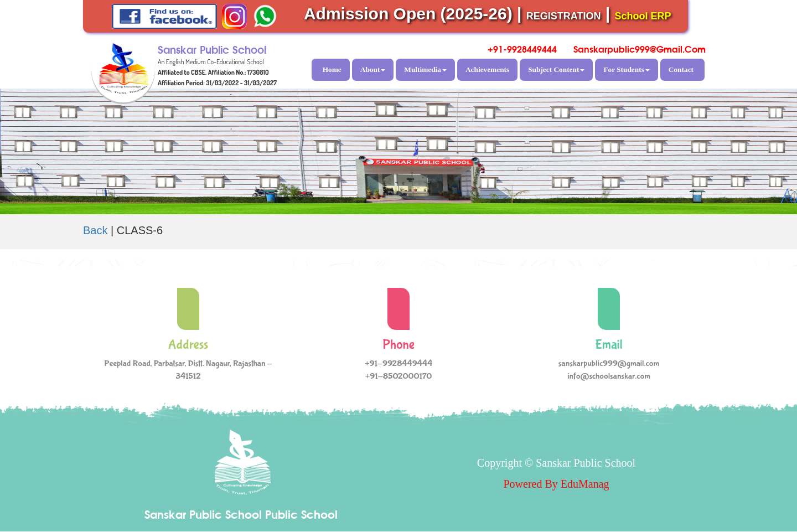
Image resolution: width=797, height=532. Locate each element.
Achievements (487, 69)
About (373, 69)
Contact (681, 69)
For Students (626, 69)
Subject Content (556, 69)
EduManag (585, 484)
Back (95, 230)
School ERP (643, 16)
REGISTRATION (564, 16)
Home (332, 69)
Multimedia (425, 69)
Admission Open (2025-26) (408, 14)
